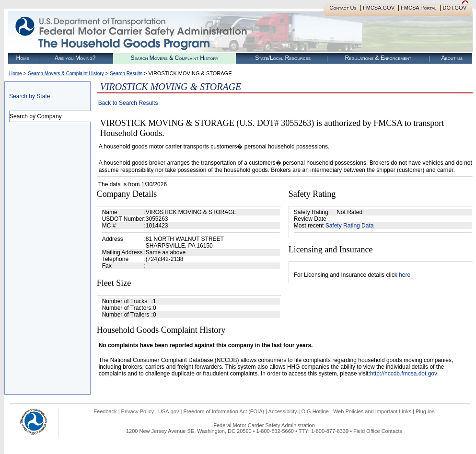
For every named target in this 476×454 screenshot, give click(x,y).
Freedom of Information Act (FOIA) (224, 411)
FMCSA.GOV (379, 8)
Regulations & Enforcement (378, 58)
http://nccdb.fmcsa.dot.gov (404, 374)
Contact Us (343, 8)
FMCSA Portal (418, 8)
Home (23, 58)
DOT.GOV (454, 8)
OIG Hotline (315, 411)
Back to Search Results (128, 103)
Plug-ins (425, 411)
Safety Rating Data (350, 226)
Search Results (126, 74)
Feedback (105, 411)
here (405, 275)
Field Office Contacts (378, 431)
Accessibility (283, 411)
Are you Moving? (75, 58)
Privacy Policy (138, 411)
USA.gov (168, 411)
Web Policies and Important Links (372, 411)
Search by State (29, 96)
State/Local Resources (283, 58)
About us (452, 58)
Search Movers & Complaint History (174, 58)
